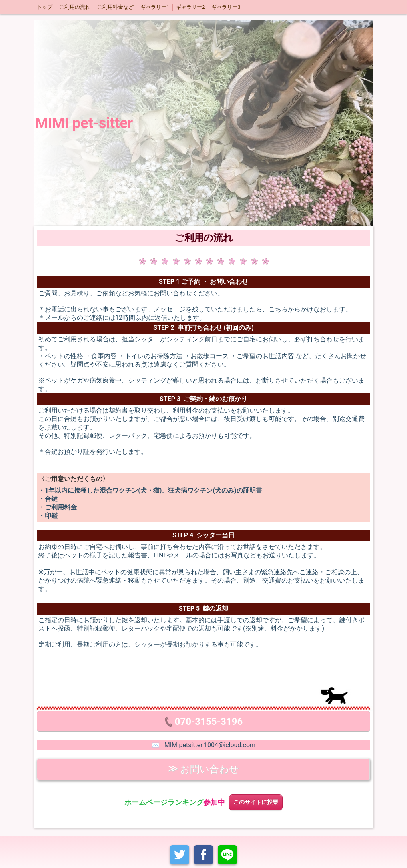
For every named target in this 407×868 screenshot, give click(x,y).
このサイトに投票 (256, 802)
